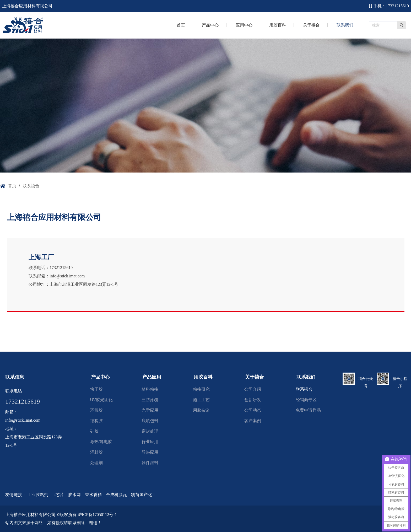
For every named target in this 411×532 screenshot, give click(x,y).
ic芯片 (58, 495)
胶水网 (74, 495)
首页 (12, 186)
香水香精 (93, 495)
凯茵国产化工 (144, 495)
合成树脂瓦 (116, 495)
